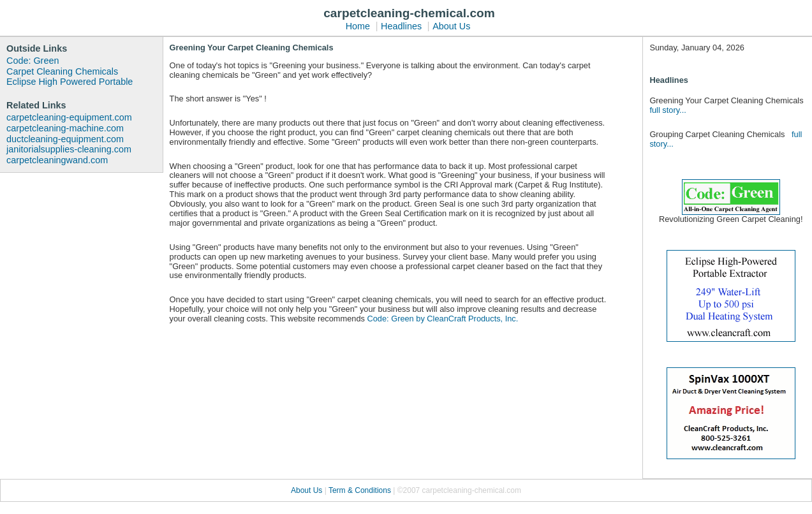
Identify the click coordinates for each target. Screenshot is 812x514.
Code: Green (33, 61)
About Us (451, 26)
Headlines (401, 26)
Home (358, 26)
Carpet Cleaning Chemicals (62, 71)
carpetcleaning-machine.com (65, 128)
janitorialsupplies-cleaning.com (69, 149)
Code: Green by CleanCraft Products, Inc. (442, 319)
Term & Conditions (361, 490)
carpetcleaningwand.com (57, 160)
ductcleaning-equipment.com (65, 139)
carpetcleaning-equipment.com (69, 117)
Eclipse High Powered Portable (70, 82)
